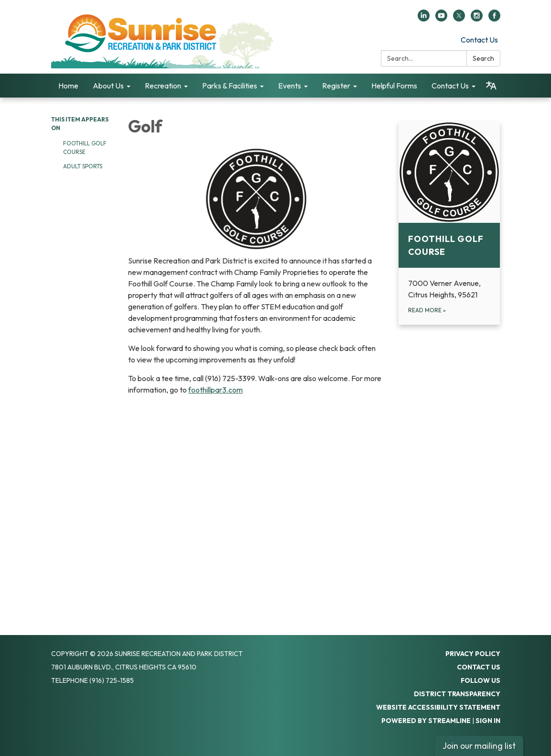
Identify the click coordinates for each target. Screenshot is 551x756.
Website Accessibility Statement (438, 707)
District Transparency (457, 694)
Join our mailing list (479, 746)
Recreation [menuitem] (163, 86)
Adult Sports (83, 166)
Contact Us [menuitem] (450, 86)
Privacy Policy (473, 654)
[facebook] (494, 19)
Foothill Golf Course (85, 148)
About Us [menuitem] (108, 86)
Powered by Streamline (426, 721)
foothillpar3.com (216, 390)
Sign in (488, 721)
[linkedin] (424, 19)
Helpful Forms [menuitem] (394, 86)
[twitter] (459, 19)
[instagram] (477, 19)
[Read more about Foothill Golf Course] (449, 223)
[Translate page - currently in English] (492, 86)
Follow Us (481, 680)
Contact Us (479, 40)
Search (483, 58)
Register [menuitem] (336, 86)
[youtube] (441, 19)
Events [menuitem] (290, 86)
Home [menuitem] (68, 86)
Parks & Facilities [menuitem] (230, 86)
